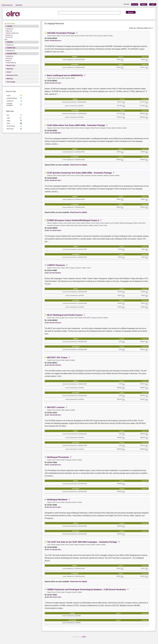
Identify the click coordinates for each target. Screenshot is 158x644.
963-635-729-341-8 (55, 323)
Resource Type (11, 65)
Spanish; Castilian (11, 33)
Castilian (8, 56)
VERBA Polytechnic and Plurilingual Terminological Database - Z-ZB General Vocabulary (87, 589)
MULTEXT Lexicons (56, 407)
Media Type (10, 69)
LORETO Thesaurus (56, 265)
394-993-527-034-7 (55, 180)
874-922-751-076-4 (55, 83)
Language (9, 26)
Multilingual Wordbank (57, 500)
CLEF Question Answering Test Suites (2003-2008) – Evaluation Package (79, 173)
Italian (8, 31)
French (8, 37)
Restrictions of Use (12, 75)
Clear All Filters (11, 24)
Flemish (8, 58)
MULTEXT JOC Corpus (57, 357)
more (6, 39)
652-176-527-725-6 (55, 597)
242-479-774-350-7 (55, 507)
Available (9, 45)
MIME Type (10, 79)
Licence (9, 72)
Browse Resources (7, 5)
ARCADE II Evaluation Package (61, 33)
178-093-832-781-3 (55, 465)
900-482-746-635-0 (55, 365)
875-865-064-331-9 (55, 41)
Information (19, 5)
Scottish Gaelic (10, 63)
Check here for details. (79, 165)
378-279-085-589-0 (55, 133)
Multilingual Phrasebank (58, 457)
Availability (10, 42)
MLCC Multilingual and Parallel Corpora (65, 315)
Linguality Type (11, 48)
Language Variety (12, 53)
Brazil (8, 61)
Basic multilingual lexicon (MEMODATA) (65, 75)
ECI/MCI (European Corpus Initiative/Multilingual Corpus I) (73, 220)
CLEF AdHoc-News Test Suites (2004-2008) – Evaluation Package (76, 125)
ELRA (84, 637)
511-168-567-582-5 (55, 230)
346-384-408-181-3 (55, 415)
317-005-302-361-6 (55, 550)
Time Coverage (11, 82)
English (8, 35)
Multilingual (9, 51)
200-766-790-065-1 (55, 273)
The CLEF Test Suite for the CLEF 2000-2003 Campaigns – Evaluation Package (82, 542)
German (8, 29)
